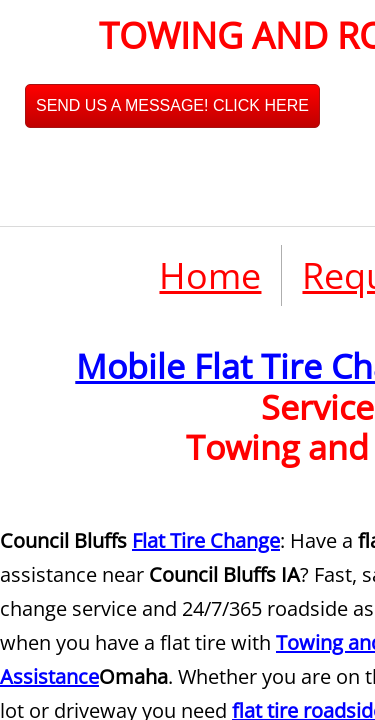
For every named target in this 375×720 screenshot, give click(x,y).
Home (210, 275)
